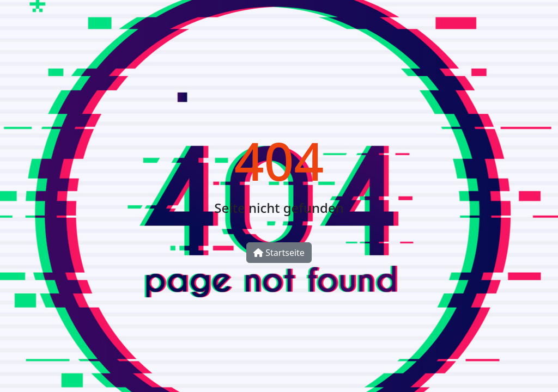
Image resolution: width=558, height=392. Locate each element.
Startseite (279, 253)
